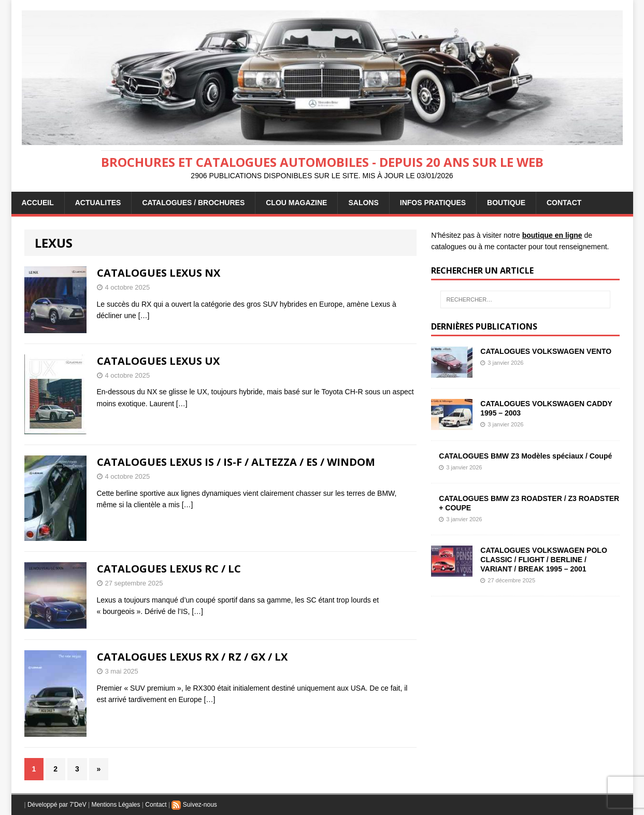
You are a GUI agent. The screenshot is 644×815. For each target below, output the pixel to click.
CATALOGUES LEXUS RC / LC (169, 569)
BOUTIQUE (506, 203)
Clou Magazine (296, 203)
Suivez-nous (194, 805)
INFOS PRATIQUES (433, 203)
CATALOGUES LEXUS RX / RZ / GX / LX (192, 657)
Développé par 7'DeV (57, 805)
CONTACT (564, 203)
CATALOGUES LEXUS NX (159, 273)
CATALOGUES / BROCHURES (193, 203)
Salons (363, 203)
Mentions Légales (116, 805)
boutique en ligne (552, 235)
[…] (144, 316)
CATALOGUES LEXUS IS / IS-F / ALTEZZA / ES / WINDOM (236, 462)
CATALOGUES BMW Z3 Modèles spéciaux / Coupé (525, 456)
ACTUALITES (98, 203)
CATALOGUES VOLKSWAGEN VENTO (546, 351)
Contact (156, 805)
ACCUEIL (38, 203)
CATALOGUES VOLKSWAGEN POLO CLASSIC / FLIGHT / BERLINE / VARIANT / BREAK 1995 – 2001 (544, 560)
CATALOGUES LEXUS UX (158, 361)
